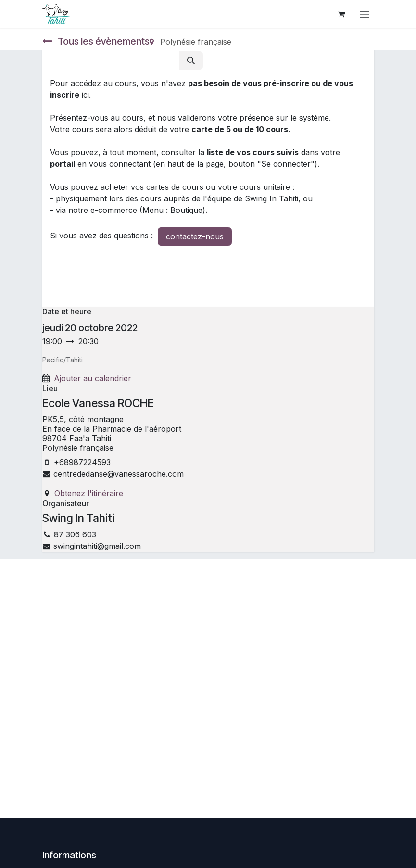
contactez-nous (195, 236)
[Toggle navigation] (365, 14)
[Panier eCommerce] (341, 14)
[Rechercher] (191, 61)
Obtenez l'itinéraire (89, 493)
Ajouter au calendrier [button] (93, 378)
